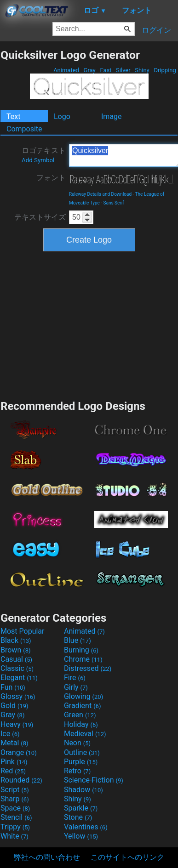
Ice (10, 734)
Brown (15, 650)
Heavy (17, 724)
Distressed (88, 668)
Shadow (83, 790)
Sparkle (81, 808)
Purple (81, 762)
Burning (81, 650)
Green (80, 715)
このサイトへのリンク (127, 857)
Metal (14, 743)
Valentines (86, 827)
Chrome (83, 659)
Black (16, 640)
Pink (14, 762)
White (14, 836)
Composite (24, 129)
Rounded (21, 780)
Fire (75, 678)
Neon (77, 743)
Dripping (165, 70)
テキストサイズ (40, 217)
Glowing (83, 696)
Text (13, 116)
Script (15, 790)
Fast (106, 70)
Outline (82, 752)
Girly (76, 687)
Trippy (15, 827)
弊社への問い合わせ (47, 857)
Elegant (19, 678)
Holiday (81, 724)
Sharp (15, 799)
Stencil (16, 817)
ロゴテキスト (44, 155)
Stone (78, 817)
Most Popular (23, 631)
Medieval (85, 734)
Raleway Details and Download (100, 194)
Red (13, 771)
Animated (66, 70)
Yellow (81, 836)
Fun (13, 687)
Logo (62, 116)
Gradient (82, 706)
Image (112, 116)
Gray (89, 70)
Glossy (18, 696)
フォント (51, 178)
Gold (14, 706)
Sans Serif (114, 203)
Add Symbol (38, 160)
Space (15, 808)
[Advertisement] (89, 324)
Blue (78, 640)
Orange (19, 752)
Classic (17, 668)
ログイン (156, 30)
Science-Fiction (94, 780)
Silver (123, 70)
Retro (77, 771)
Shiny (142, 70)
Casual (16, 659)
